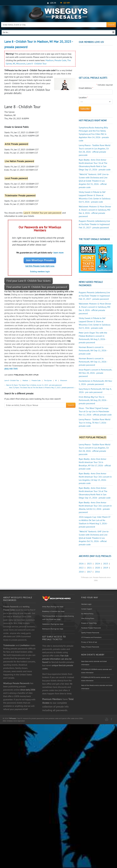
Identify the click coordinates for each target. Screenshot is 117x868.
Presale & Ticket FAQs (89, 623)
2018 (81, 572)
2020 (97, 568)
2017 (89, 572)
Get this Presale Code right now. (40, 266)
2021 (89, 568)
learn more (58, 253)
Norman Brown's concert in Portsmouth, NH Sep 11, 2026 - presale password (93, 362)
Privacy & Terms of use (89, 642)
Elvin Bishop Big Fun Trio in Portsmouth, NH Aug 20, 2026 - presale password (93, 400)
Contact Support (87, 609)
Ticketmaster (9, 645)
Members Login (86, 604)
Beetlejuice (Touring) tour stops (53, 629)
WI (14, 64)
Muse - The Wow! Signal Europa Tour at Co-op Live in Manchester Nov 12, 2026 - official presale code (95, 411)
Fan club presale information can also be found (57, 659)
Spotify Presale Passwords (90, 633)
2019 (106, 568)
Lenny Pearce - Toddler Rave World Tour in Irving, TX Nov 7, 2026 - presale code (95, 423)
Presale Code (60, 60)
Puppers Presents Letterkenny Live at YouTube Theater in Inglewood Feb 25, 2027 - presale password (94, 224)
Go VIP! (65, 3)
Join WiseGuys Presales (40, 260)
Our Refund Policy (87, 614)
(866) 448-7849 (11, 369)
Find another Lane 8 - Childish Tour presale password (37, 287)
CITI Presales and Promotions (91, 637)
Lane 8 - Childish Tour (36, 64)
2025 (89, 564)
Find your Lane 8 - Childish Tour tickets (29, 281)
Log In (52, 3)
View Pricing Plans (88, 618)
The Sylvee (48, 380)
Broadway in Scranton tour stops (53, 611)
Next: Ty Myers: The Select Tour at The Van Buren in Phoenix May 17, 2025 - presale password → (42, 387)
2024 (97, 564)
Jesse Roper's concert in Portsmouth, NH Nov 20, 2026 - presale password (95, 373)
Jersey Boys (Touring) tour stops (53, 607)
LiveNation (25, 645)
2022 (81, 568)
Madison (50, 60)
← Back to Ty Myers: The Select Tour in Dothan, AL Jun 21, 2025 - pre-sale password (33, 385)
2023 (106, 564)
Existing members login (40, 272)
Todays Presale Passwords (90, 647)
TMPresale (12, 718)
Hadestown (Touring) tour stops (53, 624)
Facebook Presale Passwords (91, 628)
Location (83, 97)
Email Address (86, 88)
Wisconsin (21, 64)
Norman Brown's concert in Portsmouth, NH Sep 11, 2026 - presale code (93, 350)
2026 (81, 564)
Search (111, 25)
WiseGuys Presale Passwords (16, 683)
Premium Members (52, 699)
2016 (97, 572)
